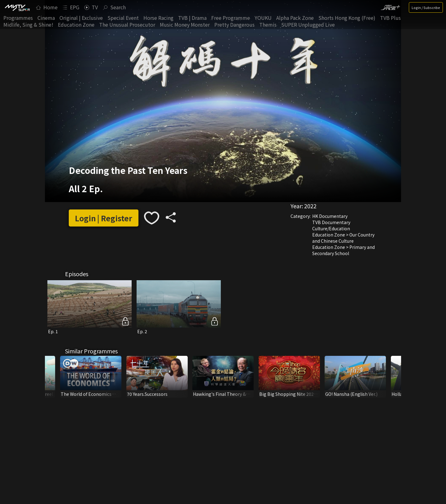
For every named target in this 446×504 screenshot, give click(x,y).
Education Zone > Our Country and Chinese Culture (343, 238)
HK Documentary (330, 216)
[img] (17, 7)
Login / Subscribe (426, 7)
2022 (310, 206)
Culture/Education (331, 228)
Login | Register (104, 218)
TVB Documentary (331, 222)
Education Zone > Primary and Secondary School (343, 250)
